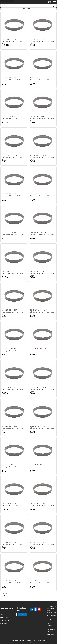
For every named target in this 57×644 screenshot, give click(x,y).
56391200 (53, 616)
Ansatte (2, 615)
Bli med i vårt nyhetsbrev (21, 609)
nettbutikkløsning (26, 642)
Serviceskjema (4, 620)
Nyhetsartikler (4, 617)
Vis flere (4, 599)
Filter (28, 8)
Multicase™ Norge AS (43, 642)
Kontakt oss (4, 623)
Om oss (2, 612)
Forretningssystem (13, 642)
